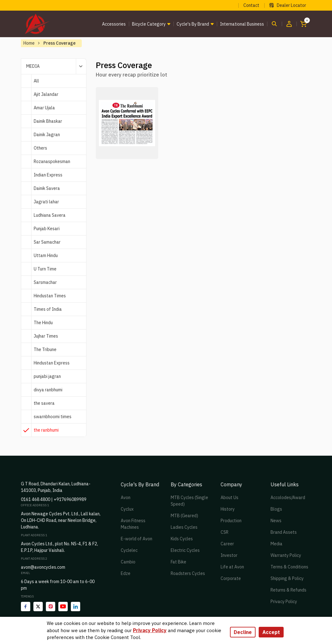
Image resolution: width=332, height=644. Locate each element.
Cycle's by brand (193, 24)
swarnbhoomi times (53, 417)
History (228, 509)
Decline (243, 632)
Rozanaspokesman (52, 161)
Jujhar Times (46, 336)
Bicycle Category (149, 24)
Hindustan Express (52, 363)
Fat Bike (178, 562)
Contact (251, 5)
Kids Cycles (182, 539)
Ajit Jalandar (46, 94)
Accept (271, 632)
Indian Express (48, 175)
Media (276, 544)
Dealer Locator (288, 5)
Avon (126, 498)
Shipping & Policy (287, 578)
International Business (242, 24)
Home (29, 43)
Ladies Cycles (184, 527)
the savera (44, 403)
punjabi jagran (47, 376)
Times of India (48, 309)
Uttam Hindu (46, 255)
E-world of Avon (137, 539)
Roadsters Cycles (188, 573)
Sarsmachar (45, 282)
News (276, 521)
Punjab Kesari (47, 229)
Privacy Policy (284, 602)
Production (231, 521)
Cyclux (127, 509)
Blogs (276, 509)
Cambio (128, 562)
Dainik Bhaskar (48, 121)
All (36, 81)
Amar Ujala (44, 108)
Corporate (231, 578)
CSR (225, 532)
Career (227, 544)
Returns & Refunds (288, 590)
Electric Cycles (185, 550)
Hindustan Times (50, 296)
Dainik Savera (47, 188)
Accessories (114, 24)
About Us (229, 498)
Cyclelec (129, 550)
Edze (126, 573)
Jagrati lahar (46, 202)
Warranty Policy (286, 555)
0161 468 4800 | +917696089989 (54, 499)
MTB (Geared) (184, 516)
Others (40, 148)
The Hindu (43, 323)
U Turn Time (45, 269)
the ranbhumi (46, 430)
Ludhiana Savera (50, 215)
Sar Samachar (47, 242)
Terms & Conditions (289, 567)
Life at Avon (232, 567)
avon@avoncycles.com (43, 567)
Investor (229, 555)
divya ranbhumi (48, 390)
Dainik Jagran (47, 135)
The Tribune (45, 349)
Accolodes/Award (288, 498)
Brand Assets (284, 532)
